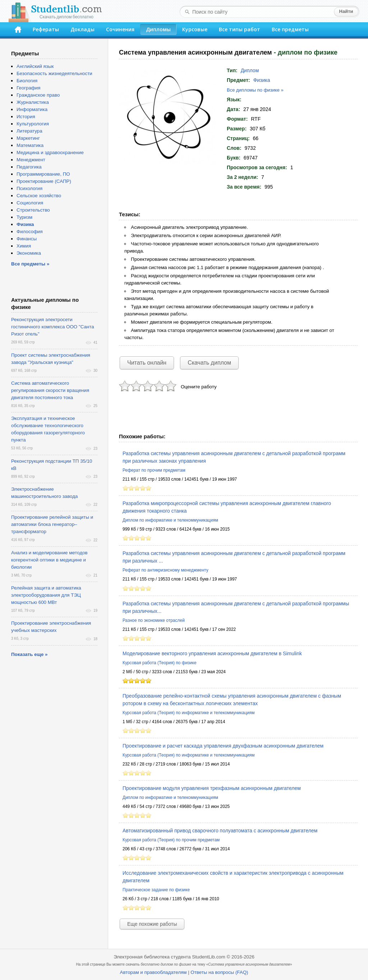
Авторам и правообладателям (153, 972)
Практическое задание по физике (156, 890)
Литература (29, 131)
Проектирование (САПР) (44, 181)
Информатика (32, 109)
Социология (30, 203)
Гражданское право (38, 95)
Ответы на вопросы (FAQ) (219, 972)
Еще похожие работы (152, 924)
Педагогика (29, 167)
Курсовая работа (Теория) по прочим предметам (171, 840)
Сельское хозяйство (39, 196)
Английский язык (35, 66)
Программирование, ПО (43, 174)
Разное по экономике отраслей (154, 620)
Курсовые (195, 29)
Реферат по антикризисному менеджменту (165, 570)
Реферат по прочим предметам (154, 470)
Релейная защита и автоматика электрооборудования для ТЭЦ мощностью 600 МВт (46, 595)
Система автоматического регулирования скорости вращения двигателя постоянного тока (50, 390)
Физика (262, 80)
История (26, 117)
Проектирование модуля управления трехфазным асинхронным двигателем (212, 788)
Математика (30, 145)
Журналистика (33, 102)
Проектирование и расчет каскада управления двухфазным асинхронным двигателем (223, 746)
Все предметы (290, 29)
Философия (30, 232)
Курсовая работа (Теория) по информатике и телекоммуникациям (188, 713)
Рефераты (46, 29)
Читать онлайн (147, 363)
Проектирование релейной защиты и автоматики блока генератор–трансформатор (52, 524)
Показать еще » (29, 654)
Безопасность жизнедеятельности (54, 73)
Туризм (24, 217)
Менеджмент (31, 160)
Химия (24, 246)
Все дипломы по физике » (255, 90)
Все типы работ (240, 29)
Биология (27, 81)
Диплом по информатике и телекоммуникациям (170, 520)
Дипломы (158, 29)
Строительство (33, 210)
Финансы (27, 239)
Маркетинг (28, 138)
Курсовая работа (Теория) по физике (160, 663)
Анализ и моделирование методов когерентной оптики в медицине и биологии (49, 560)
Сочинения (120, 29)
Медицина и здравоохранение (50, 152)
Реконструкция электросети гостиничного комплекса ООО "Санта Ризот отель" (53, 327)
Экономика (29, 253)
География (28, 88)
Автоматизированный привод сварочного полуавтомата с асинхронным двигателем (220, 831)
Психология (29, 188)
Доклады (82, 29)
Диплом (250, 70)
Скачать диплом (209, 363)
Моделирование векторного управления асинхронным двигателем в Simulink (212, 653)
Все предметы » (30, 264)
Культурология (33, 124)
